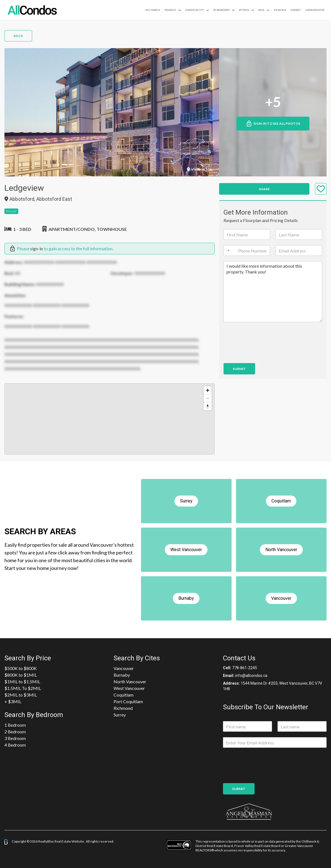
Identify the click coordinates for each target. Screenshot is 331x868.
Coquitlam (124, 695)
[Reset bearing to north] (208, 406)
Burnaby (122, 675)
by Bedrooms (221, 10)
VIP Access (280, 10)
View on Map (200, 169)
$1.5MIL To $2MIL (23, 688)
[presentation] (266, 354)
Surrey (120, 715)
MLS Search (153, 10)
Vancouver (124, 668)
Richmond (123, 708)
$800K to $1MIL (21, 675)
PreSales (170, 10)
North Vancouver (130, 681)
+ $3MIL (13, 701)
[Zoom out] (208, 398)
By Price (244, 10)
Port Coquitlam (128, 701)
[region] (110, 419)
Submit (239, 369)
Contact (296, 10)
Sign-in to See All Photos (273, 124)
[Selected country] (227, 251)
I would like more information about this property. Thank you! (273, 292)
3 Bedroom (15, 738)
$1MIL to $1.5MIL (22, 681)
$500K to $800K (21, 668)
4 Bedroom (15, 745)
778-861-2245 (245, 668)
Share (264, 189)
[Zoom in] (208, 390)
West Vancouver (129, 688)
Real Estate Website (70, 842)
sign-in (37, 248)
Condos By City (195, 10)
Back (18, 36)
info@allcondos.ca (251, 676)
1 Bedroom (15, 725)
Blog (261, 10)
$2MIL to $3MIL (21, 695)
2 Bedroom (15, 732)
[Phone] (247, 251)
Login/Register (315, 10)
